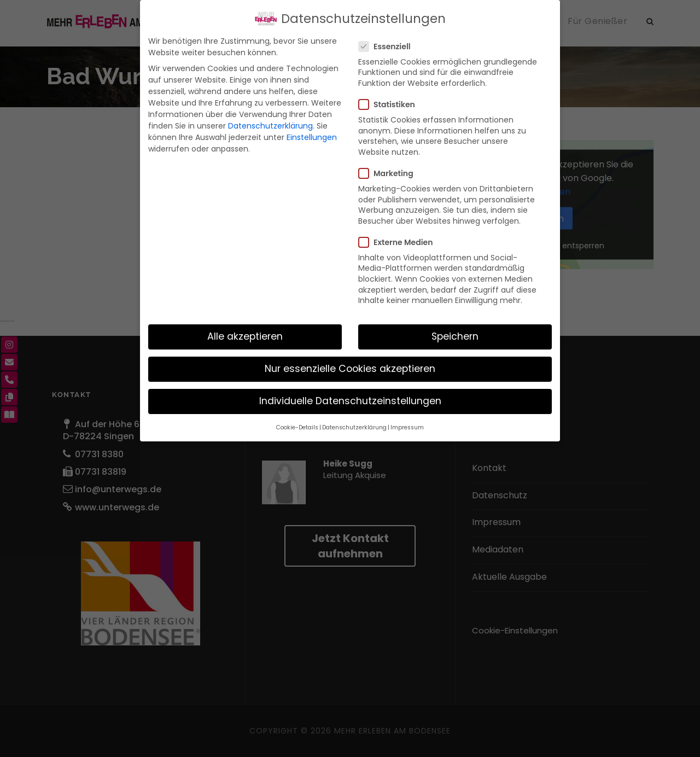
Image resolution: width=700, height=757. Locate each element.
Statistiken (391, 104)
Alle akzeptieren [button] (245, 336)
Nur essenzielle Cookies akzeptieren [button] (350, 369)
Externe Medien (400, 242)
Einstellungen (312, 137)
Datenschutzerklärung (270, 126)
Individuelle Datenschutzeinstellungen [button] (350, 401)
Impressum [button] (407, 427)
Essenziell (389, 46)
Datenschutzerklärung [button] (354, 427)
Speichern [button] (455, 336)
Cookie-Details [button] (297, 427)
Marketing (390, 173)
